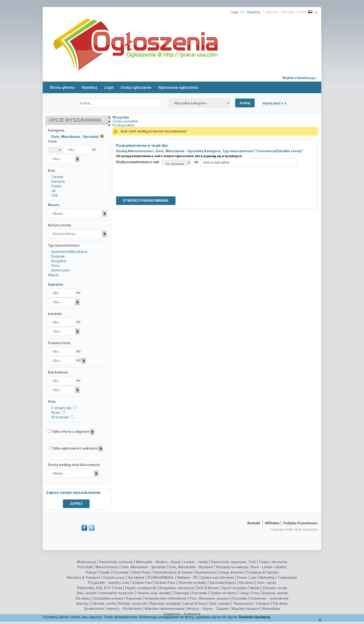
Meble (255, 588)
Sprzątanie (136, 577)
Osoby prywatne (125, 121)
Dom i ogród (266, 583)
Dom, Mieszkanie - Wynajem (191, 567)
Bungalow (59, 261)
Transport (263, 603)
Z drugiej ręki (61, 408)
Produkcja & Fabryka (262, 572)
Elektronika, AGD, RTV (94, 588)
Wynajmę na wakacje (232, 567)
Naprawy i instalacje (165, 603)
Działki (105, 572)
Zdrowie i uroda (275, 588)
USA (55, 195)
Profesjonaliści (123, 125)
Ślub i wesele (87, 593)
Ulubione (272, 12)
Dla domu (280, 603)
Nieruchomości (107, 567)
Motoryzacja (87, 562)
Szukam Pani (142, 583)
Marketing (267, 577)
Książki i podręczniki (141, 588)
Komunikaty (271, 609)
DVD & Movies (208, 588)
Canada (57, 177)
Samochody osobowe (116, 562)
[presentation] (151, 176)
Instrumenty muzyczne (117, 593)
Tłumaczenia (243, 603)
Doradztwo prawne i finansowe (118, 598)
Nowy (56, 412)
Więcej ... (55, 275)
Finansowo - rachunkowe (269, 598)
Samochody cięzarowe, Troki (234, 562)
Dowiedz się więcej (254, 617)
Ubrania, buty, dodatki (154, 593)
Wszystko (121, 117)
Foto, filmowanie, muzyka (209, 598)
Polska (56, 186)
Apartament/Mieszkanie (69, 252)
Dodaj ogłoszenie (136, 87)
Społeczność (94, 609)
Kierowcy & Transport (83, 577)
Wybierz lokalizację (299, 78)
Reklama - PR (187, 577)
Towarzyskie (287, 577)
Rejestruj (254, 12)
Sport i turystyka (234, 588)
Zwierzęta (181, 593)
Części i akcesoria (273, 562)
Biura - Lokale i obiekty (269, 567)
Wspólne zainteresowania (164, 609)
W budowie (60, 417)
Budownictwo (206, 572)
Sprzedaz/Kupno (223, 583)
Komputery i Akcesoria (177, 588)
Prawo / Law (247, 577)
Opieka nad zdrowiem (217, 577)
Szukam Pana (165, 583)
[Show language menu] (316, 12)
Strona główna (62, 87)
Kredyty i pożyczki (133, 603)
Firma (55, 266)
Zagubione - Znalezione (182, 614)
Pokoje (91, 572)
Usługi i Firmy (250, 593)
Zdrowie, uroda (104, 603)
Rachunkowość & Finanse (173, 572)
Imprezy (83, 603)
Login (234, 12)
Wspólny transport (245, 609)
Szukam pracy (114, 577)
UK (54, 191)
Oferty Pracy (141, 572)
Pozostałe (85, 567)
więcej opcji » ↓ (275, 103)
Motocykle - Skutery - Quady (158, 562)
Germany (58, 181)
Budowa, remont (275, 593)
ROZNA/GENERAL (161, 577)
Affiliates (272, 523)
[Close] (320, 620)
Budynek (58, 256)
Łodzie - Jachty (196, 562)
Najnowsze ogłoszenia (178, 87)
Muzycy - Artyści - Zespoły (208, 609)
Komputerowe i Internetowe (166, 598)
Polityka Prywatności (301, 523)
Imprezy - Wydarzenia (124, 609)
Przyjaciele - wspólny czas (109, 583)
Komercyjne (60, 270)
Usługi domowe (231, 572)
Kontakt (288, 12)
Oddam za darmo (223, 593)
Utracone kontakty (192, 583)
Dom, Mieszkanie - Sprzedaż (144, 567)
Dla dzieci (246, 583)
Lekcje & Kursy (195, 603)
